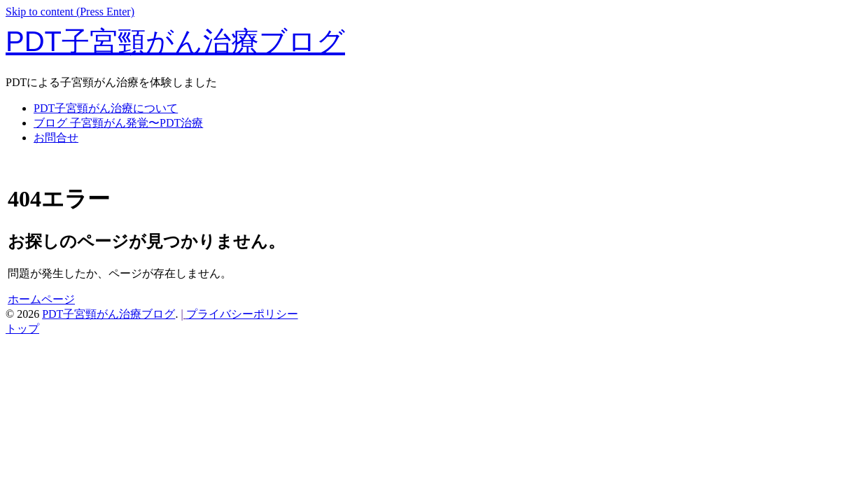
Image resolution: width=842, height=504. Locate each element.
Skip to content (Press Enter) (70, 12)
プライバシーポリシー (242, 314)
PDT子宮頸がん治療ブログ (175, 41)
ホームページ (41, 299)
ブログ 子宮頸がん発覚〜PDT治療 (118, 123)
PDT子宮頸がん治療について (106, 108)
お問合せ (56, 138)
